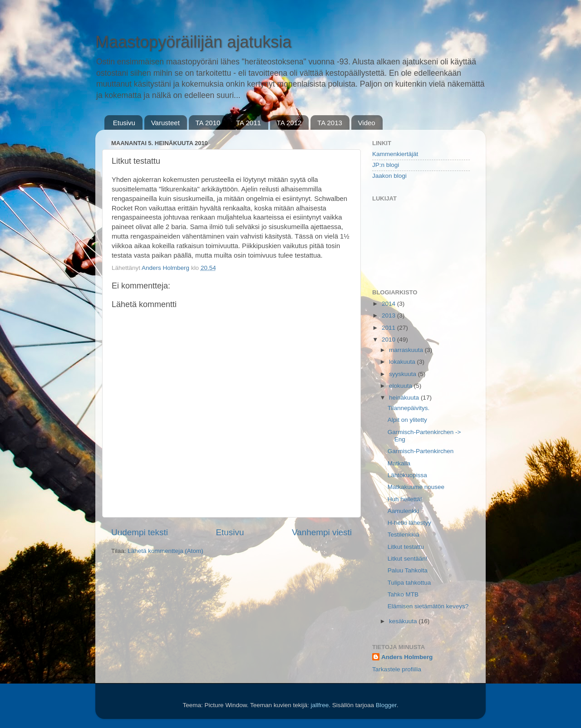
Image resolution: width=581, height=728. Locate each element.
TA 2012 (289, 123)
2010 (389, 340)
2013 (389, 315)
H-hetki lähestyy (409, 523)
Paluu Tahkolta (408, 570)
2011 (389, 328)
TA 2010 (208, 123)
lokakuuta (403, 362)
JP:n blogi (386, 165)
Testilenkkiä (404, 535)
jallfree (320, 705)
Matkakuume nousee (416, 487)
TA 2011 (249, 123)
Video (367, 123)
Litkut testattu (406, 547)
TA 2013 (330, 123)
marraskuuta (407, 350)
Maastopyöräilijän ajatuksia (193, 42)
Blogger (386, 705)
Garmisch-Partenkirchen (421, 451)
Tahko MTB (403, 594)
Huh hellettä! (405, 499)
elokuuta (401, 386)
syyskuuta (404, 374)
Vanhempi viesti (322, 532)
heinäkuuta (405, 398)
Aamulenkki (404, 511)
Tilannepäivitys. (409, 408)
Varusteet (165, 123)
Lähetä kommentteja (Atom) (165, 551)
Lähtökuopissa (407, 475)
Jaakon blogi (389, 176)
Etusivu (124, 123)
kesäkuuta (404, 621)
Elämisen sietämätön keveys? (428, 606)
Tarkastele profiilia (397, 669)
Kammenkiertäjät (395, 154)
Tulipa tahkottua (409, 583)
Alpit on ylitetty (407, 420)
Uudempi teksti (140, 532)
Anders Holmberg (407, 657)
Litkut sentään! (408, 559)
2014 (389, 304)
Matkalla (399, 463)
